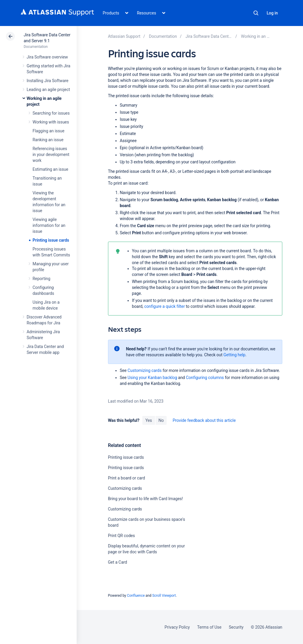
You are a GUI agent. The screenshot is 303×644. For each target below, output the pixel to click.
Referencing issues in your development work (51, 155)
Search (256, 13)
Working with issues (51, 122)
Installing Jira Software (47, 81)
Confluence (136, 596)
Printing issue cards (51, 240)
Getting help (234, 355)
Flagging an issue (49, 131)
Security (236, 627)
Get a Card (118, 562)
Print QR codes (121, 536)
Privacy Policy (177, 627)
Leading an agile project (48, 90)
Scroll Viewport (164, 596)
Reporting (41, 279)
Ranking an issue (48, 140)
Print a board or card (126, 478)
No (161, 420)
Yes (149, 420)
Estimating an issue (50, 169)
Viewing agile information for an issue (49, 225)
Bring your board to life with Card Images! (145, 499)
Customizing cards (145, 370)
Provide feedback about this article (204, 420)
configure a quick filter (164, 306)
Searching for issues (51, 113)
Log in (272, 13)
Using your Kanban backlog (152, 378)
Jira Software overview (47, 57)
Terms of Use (209, 627)
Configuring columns (205, 378)
